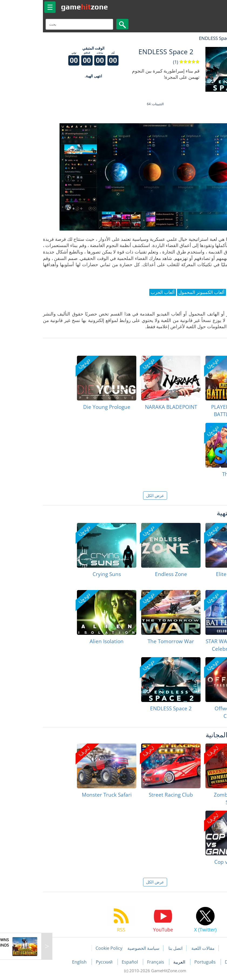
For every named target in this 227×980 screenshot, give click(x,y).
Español (89, 962)
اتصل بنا (134, 948)
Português (164, 962)
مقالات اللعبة (161, 948)
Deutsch (192, 962)
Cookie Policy (67, 948)
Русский (63, 962)
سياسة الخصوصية (102, 948)
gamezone (43, 7)
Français (115, 962)
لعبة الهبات (207, 38)
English (38, 962)
